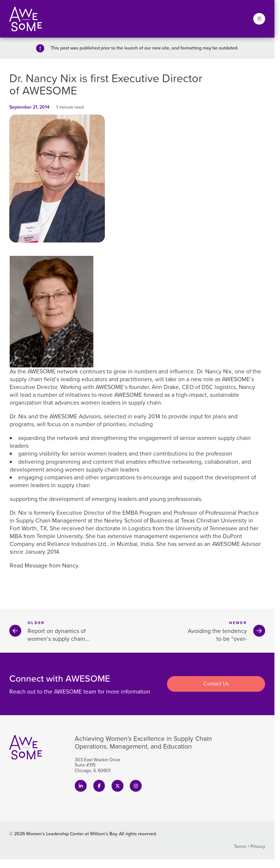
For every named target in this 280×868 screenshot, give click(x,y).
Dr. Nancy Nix (214, 371)
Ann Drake (165, 387)
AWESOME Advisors (75, 416)
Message (36, 565)
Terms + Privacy (250, 846)
